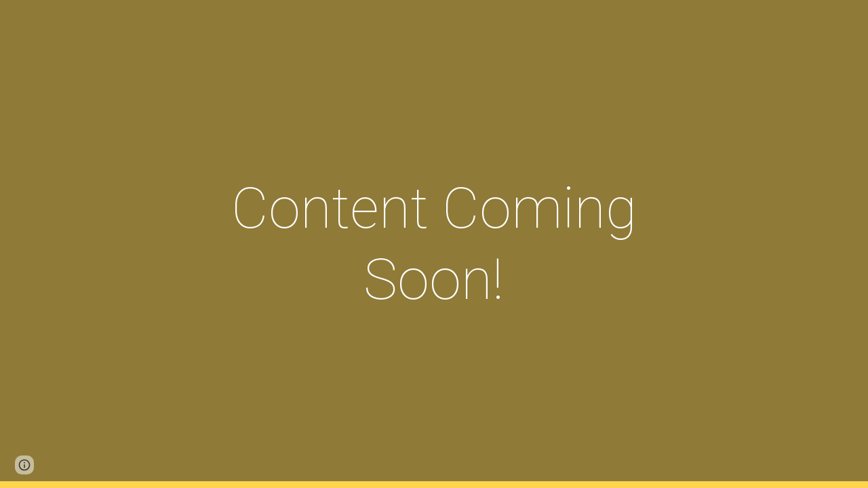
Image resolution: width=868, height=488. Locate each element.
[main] (434, 244)
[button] (24, 465)
